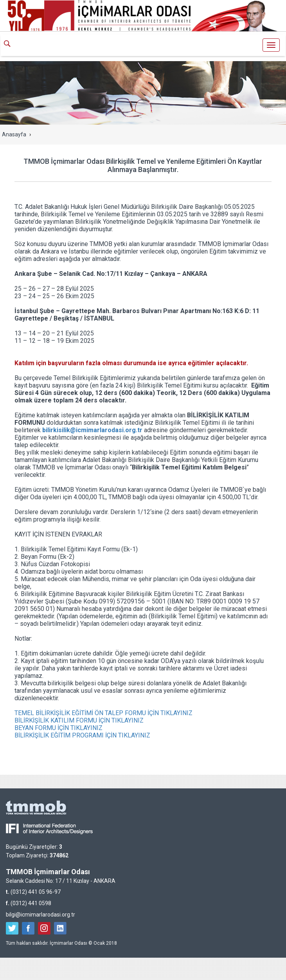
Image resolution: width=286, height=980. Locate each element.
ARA (10, 44)
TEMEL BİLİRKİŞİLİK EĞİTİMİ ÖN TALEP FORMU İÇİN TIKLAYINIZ (103, 713)
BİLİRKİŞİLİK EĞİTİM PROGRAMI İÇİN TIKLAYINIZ (82, 735)
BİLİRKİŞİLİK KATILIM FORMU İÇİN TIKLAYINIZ (79, 720)
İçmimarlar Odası (143, 46)
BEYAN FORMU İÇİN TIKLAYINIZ (58, 728)
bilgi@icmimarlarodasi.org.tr (40, 915)
